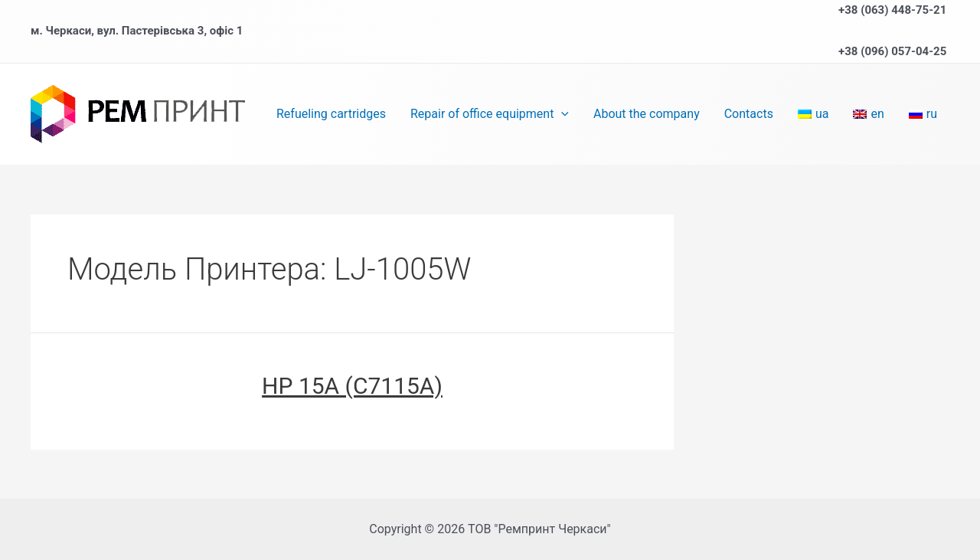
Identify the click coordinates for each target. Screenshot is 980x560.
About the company (647, 114)
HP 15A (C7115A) (352, 386)
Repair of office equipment (490, 114)
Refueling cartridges (331, 114)
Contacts (749, 114)
